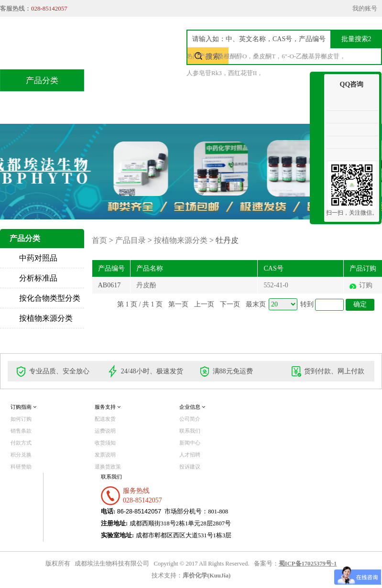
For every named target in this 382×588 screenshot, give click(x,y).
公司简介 (190, 419)
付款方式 (21, 443)
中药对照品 (38, 258)
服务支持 (108, 407)
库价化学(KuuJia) (207, 576)
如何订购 (21, 419)
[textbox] (281, 39)
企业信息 (192, 407)
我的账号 (365, 8)
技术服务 (231, 80)
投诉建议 (190, 467)
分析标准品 (38, 278)
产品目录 (171, 80)
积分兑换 (291, 80)
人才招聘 (190, 455)
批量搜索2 (356, 39)
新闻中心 (190, 443)
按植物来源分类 (46, 318)
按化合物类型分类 (50, 298)
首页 (117, 80)
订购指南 (23, 407)
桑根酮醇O (232, 56)
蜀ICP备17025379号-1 (308, 564)
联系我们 (124, 102)
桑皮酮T (264, 56)
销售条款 (21, 431)
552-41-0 (276, 285)
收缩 (317, 109)
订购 (366, 285)
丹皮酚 (146, 285)
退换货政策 (108, 467)
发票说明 (105, 455)
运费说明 (105, 431)
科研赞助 (21, 467)
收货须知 (105, 443)
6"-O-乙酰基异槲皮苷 (311, 56)
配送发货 (105, 419)
